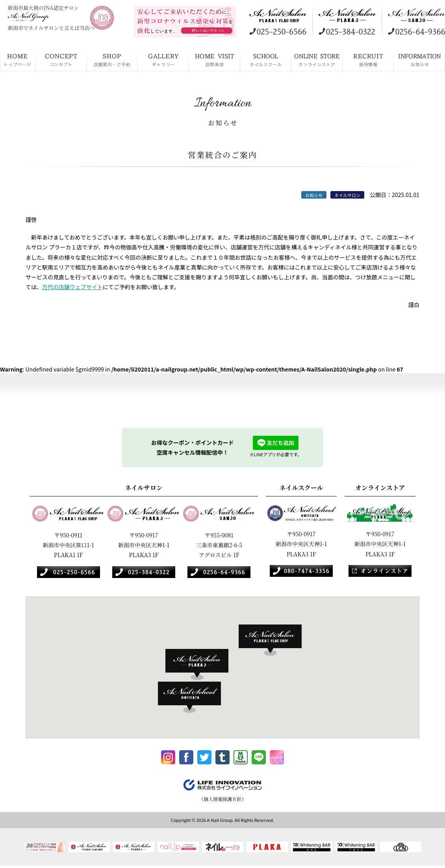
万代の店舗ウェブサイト (72, 287)
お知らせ (419, 59)
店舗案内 (112, 59)
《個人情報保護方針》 (222, 802)
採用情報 (368, 59)
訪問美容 (215, 59)
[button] (274, 640)
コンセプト (61, 59)
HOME (18, 59)
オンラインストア (317, 59)
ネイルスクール (266, 59)
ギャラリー (163, 59)
